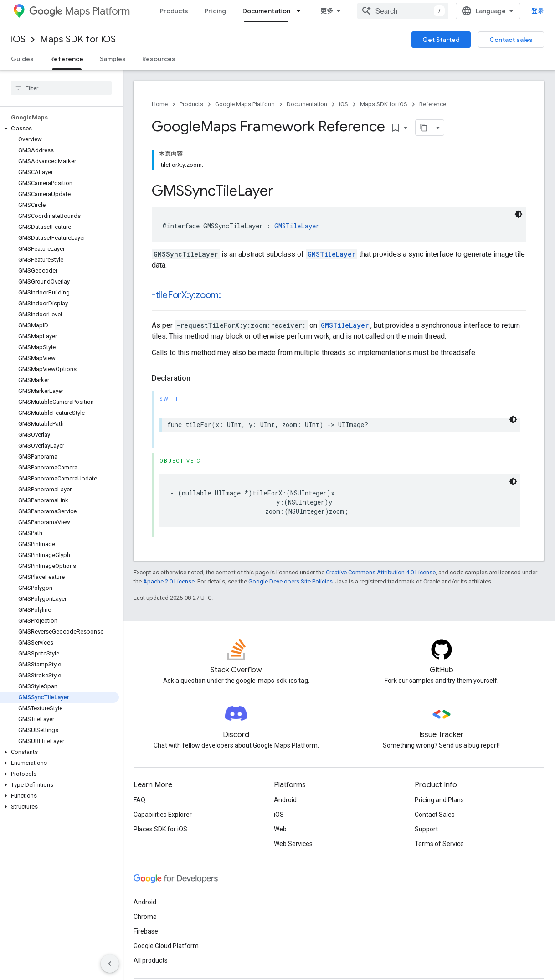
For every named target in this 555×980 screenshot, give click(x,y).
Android (285, 800)
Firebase (146, 931)
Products (174, 11)
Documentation (307, 104)
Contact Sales (435, 815)
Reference (433, 104)
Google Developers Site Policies (290, 581)
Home (160, 104)
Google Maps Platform (245, 104)
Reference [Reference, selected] (67, 59)
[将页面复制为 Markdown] (424, 128)
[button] (59, 129)
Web (280, 829)
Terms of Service (439, 844)
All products (151, 960)
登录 (538, 11)
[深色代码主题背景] (519, 214)
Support (426, 829)
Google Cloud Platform (166, 946)
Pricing (215, 11)
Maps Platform (80, 11)
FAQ (139, 800)
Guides (22, 59)
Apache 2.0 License (169, 581)
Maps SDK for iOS (78, 39)
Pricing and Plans (439, 800)
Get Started (441, 40)
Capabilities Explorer (163, 815)
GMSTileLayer (297, 226)
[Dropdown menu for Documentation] (301, 11)
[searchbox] (61, 88)
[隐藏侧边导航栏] (110, 964)
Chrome (145, 917)
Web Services (293, 844)
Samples (113, 59)
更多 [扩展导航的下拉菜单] (327, 11)
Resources (159, 59)
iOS (18, 39)
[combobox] (403, 11)
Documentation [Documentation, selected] (266, 11)
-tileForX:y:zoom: (186, 295)
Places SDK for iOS (160, 829)
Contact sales (511, 40)
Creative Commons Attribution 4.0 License (381, 572)
